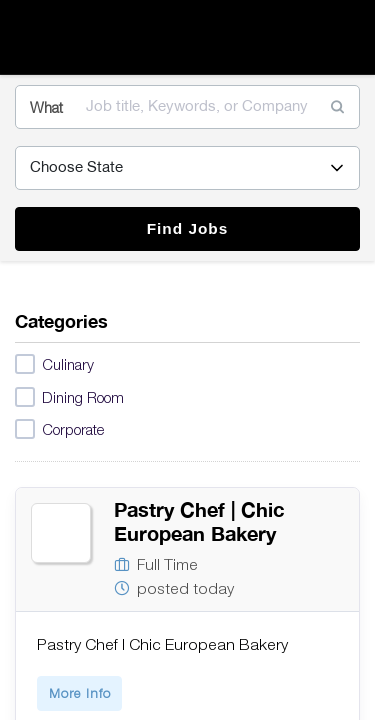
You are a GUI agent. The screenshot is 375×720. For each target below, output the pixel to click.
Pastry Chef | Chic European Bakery (199, 521)
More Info (80, 693)
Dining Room (69, 398)
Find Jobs (188, 228)
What (46, 107)
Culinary (54, 365)
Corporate (59, 430)
